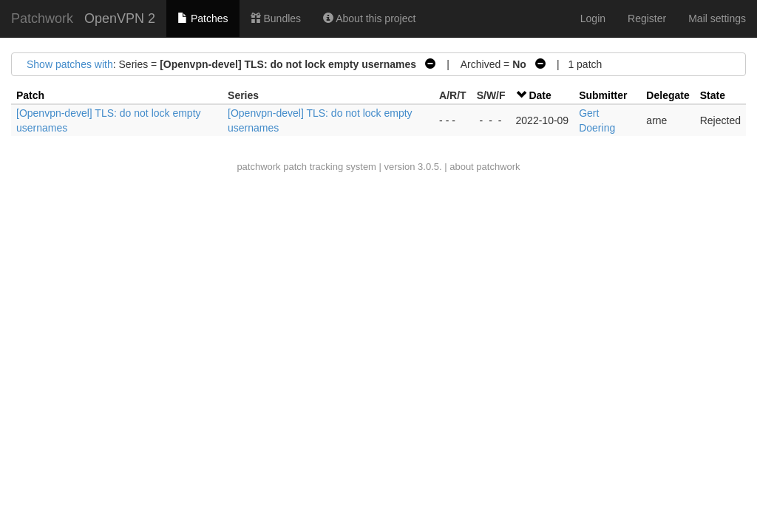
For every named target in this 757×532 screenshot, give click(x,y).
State (713, 95)
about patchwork (485, 167)
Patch (30, 95)
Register (647, 18)
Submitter (603, 95)
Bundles (276, 18)
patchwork (258, 167)
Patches (203, 18)
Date (540, 95)
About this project (369, 18)
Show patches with (70, 64)
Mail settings (717, 18)
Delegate (668, 95)
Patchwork (42, 18)
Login (593, 18)
